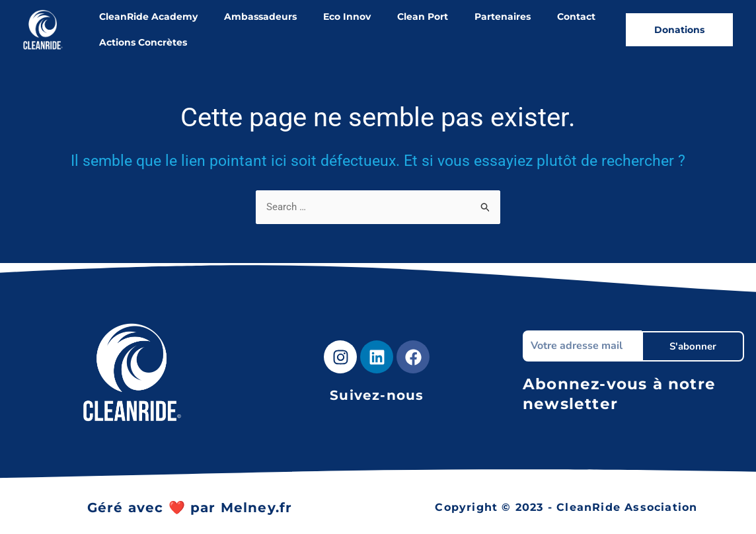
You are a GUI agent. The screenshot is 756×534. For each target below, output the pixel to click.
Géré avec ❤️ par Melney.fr (190, 508)
